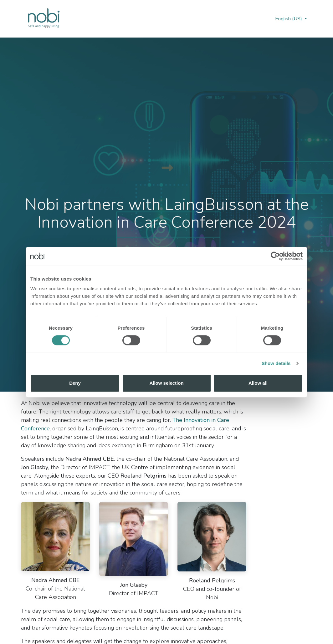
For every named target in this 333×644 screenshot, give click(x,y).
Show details (276, 363)
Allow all (258, 383)
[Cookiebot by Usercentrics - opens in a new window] (275, 256)
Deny (75, 383)
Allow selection (166, 383)
